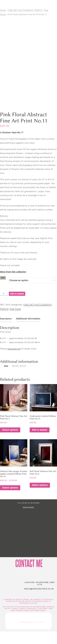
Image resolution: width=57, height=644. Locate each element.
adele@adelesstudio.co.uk (39, 601)
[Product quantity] (4, 306)
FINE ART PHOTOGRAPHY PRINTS (25, 12)
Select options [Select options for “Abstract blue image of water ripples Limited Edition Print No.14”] (10, 500)
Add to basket (17, 306)
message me (14, 361)
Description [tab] (6, 331)
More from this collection (13, 284)
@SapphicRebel (28, 520)
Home (3, 12)
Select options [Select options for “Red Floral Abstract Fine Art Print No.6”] (40, 498)
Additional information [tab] (28, 331)
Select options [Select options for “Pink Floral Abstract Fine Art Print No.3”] (10, 443)
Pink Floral (15, 321)
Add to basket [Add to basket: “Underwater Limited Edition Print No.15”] (40, 443)
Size (3, 290)
